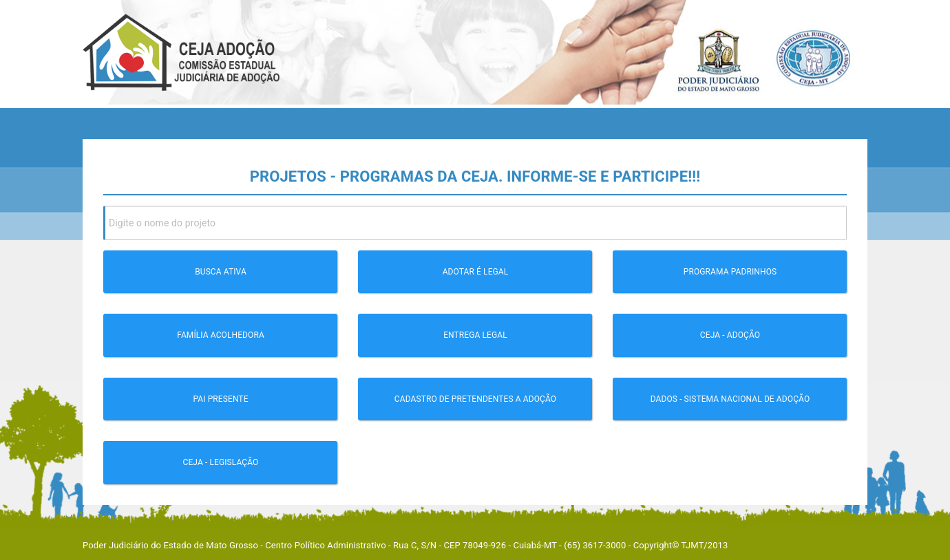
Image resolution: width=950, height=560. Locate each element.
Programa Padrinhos (730, 272)
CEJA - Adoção (730, 335)
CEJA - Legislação (221, 462)
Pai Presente (220, 399)
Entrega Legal (475, 335)
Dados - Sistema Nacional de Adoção (730, 399)
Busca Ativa (221, 272)
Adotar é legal (476, 272)
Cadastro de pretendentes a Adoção (475, 399)
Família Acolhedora (221, 335)
